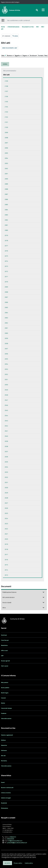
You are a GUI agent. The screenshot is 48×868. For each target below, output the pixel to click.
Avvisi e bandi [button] (7, 602)
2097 (6, 143)
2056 (6, 354)
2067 (6, 297)
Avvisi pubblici (5, 688)
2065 (6, 307)
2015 (6, 565)
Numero (10, 55)
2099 (6, 132)
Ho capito (7, 863)
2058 (6, 343)
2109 (6, 81)
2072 (6, 271)
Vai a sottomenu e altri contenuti (19, 20)
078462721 (13, 837)
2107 (6, 91)
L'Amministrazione (13, 27)
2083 (6, 215)
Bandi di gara (5, 693)
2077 (6, 246)
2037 (6, 452)
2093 (6, 163)
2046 (6, 405)
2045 (6, 410)
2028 (6, 498)
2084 (6, 210)
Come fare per (5, 640)
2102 (6, 117)
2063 (6, 318)
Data (4, 55)
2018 (6, 549)
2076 (6, 251)
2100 (6, 127)
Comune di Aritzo (15, 10)
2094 (6, 158)
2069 (6, 287)
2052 (6, 374)
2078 (6, 241)
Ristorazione (5, 808)
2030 (6, 488)
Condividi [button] (6, 36)
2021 (6, 534)
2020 (6, 539)
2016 (6, 560)
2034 (6, 467)
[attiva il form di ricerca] (37, 10)
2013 (6, 575)
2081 (6, 225)
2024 (6, 518)
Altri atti (3, 756)
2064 (6, 313)
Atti (38, 27)
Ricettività (4, 803)
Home (3, 27)
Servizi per (4, 635)
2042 (6, 426)
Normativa (4, 761)
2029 (6, 493)
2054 (6, 364)
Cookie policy (29, 863)
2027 (6, 503)
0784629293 (10, 839)
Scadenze (4, 713)
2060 (6, 333)
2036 (6, 457)
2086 (6, 199)
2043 (6, 421)
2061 (6, 328)
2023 (6, 524)
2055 (6, 359)
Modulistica (4, 645)
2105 (6, 102)
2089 (6, 184)
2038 (6, 446)
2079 (6, 235)
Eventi (3, 782)
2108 (6, 86)
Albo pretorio (5, 682)
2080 (6, 230)
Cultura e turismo (6, 793)
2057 (6, 349)
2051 (6, 379)
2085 (6, 204)
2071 (6, 277)
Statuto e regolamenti (7, 735)
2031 (6, 482)
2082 (6, 220)
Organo (26, 55)
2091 (6, 174)
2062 (6, 323)
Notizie (3, 703)
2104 (6, 107)
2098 (6, 138)
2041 (6, 431)
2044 (6, 415)
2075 (6, 256)
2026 (6, 508)
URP (2, 656)
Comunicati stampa (6, 708)
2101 (6, 122)
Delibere (3, 740)
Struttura (33, 55)
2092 (6, 168)
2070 (6, 282)
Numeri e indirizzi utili (7, 788)
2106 (6, 96)
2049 (6, 390)
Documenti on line (28, 27)
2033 (6, 472)
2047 (6, 400)
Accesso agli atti (5, 661)
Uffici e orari (4, 650)
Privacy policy (18, 863)
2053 (6, 369)
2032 (6, 477)
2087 (6, 194)
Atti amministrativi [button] (9, 597)
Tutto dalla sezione (6, 718)
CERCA (15, 36)
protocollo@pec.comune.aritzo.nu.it (17, 843)
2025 (6, 513)
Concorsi (3, 698)
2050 (6, 385)
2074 (6, 261)
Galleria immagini (6, 798)
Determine (4, 745)
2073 (6, 266)
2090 (6, 179)
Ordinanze (4, 750)
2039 (6, 441)
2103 (6, 112)
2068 (6, 292)
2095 (6, 153)
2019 (6, 544)
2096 (6, 148)
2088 (6, 189)
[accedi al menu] (43, 10)
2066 (6, 302)
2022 (6, 529)
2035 (6, 462)
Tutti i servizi (5, 666)
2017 (6, 554)
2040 (6, 436)
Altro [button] (4, 608)
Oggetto (18, 55)
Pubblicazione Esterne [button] (9, 592)
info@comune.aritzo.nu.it (15, 841)
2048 (6, 395)
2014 (6, 570)
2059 (6, 338)
